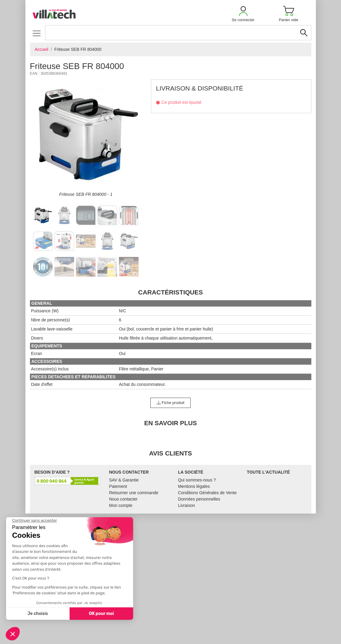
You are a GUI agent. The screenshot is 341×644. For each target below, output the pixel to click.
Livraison (186, 505)
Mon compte (121, 505)
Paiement (118, 486)
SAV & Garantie (124, 480)
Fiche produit (171, 403)
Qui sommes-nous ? (197, 480)
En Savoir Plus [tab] (170, 423)
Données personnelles (199, 499)
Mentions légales (194, 486)
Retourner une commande (134, 493)
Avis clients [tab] (171, 453)
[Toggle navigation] (37, 33)
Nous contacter (123, 499)
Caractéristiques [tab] (171, 292)
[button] (243, 14)
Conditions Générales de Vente (207, 493)
